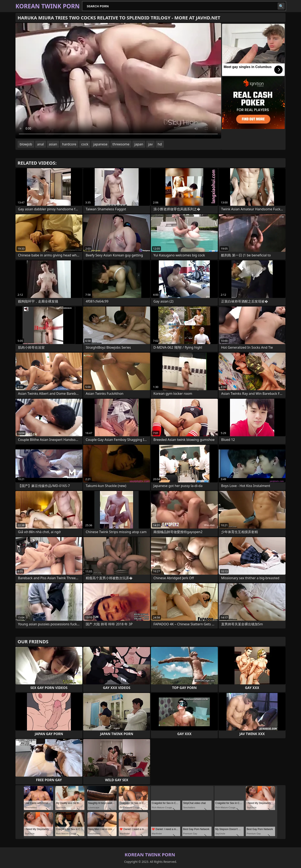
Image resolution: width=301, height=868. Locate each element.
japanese (100, 144)
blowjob (26, 144)
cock (85, 144)
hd (160, 144)
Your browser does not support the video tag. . (118, 81)
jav (150, 144)
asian (53, 144)
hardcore (69, 144)
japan (139, 144)
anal (41, 144)
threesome (121, 144)
